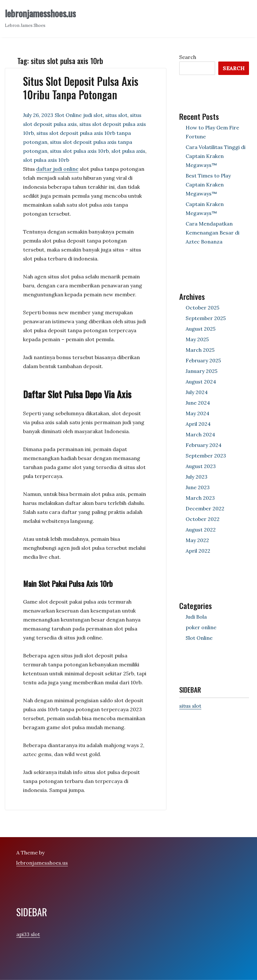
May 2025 (197, 339)
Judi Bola (196, 617)
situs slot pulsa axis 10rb (79, 151)
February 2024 (204, 445)
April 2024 (198, 424)
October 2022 (203, 519)
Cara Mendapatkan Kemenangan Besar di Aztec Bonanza (213, 233)
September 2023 (206, 456)
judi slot (93, 115)
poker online (201, 627)
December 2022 (205, 508)
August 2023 (201, 466)
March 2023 (200, 498)
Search (188, 57)
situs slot (116, 115)
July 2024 (197, 392)
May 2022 (197, 540)
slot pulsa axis (128, 151)
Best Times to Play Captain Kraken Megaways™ (208, 185)
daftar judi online (57, 169)
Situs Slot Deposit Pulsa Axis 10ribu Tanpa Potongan (81, 88)
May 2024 (197, 413)
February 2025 (203, 360)
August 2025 (201, 329)
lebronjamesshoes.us (40, 13)
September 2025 (206, 318)
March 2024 (200, 434)
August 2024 (201, 382)
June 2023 (198, 487)
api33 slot (28, 934)
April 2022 (198, 551)
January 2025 (201, 371)
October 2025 (202, 308)
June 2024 (198, 403)
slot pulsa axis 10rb (46, 160)
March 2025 (200, 350)
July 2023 (197, 477)
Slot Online (68, 115)
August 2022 (201, 530)
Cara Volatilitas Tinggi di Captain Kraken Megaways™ (216, 156)
